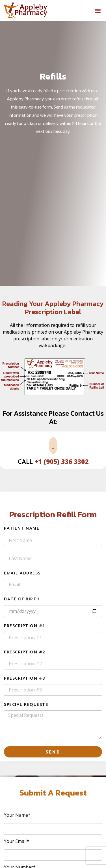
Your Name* (17, 815)
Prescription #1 (25, 626)
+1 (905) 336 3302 (61, 461)
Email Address (22, 573)
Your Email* (17, 842)
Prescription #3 (25, 678)
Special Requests (26, 705)
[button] (98, 10)
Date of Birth (22, 599)
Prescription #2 (25, 652)
